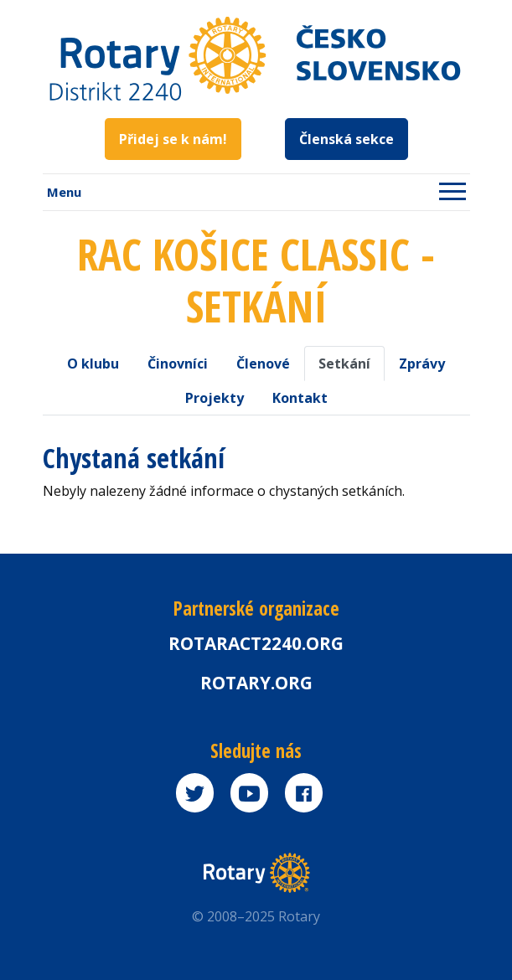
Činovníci (178, 364)
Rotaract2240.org (256, 643)
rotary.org (256, 683)
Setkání (344, 364)
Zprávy (422, 364)
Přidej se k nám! (173, 139)
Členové (263, 364)
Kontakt (300, 398)
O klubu (93, 364)
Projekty (215, 398)
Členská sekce (347, 139)
